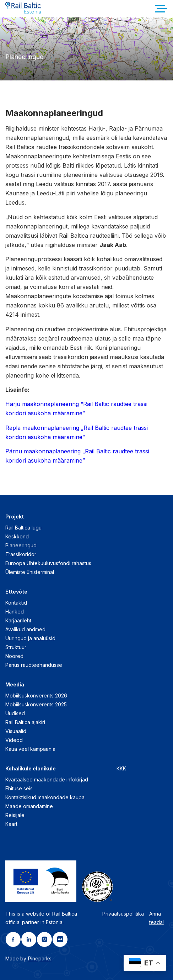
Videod (14, 740)
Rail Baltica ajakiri (25, 722)
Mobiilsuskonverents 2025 (36, 704)
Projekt (15, 517)
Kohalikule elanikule (31, 768)
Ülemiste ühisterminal (30, 572)
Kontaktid (16, 603)
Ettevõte (16, 592)
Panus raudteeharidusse (34, 665)
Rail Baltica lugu (23, 528)
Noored (14, 656)
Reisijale (15, 815)
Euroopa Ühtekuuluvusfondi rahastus (48, 563)
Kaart (11, 824)
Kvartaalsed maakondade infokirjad (47, 779)
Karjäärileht (18, 620)
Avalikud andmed (25, 629)
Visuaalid (16, 731)
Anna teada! (156, 918)
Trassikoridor (21, 554)
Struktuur (16, 647)
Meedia (15, 684)
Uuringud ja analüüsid (30, 638)
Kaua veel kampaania (30, 749)
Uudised (15, 713)
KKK (121, 768)
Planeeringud (21, 545)
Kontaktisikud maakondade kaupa (45, 797)
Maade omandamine (29, 806)
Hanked (15, 612)
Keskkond (17, 536)
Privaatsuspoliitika (123, 914)
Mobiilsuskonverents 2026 (36, 696)
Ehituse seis (19, 788)
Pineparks (40, 958)
